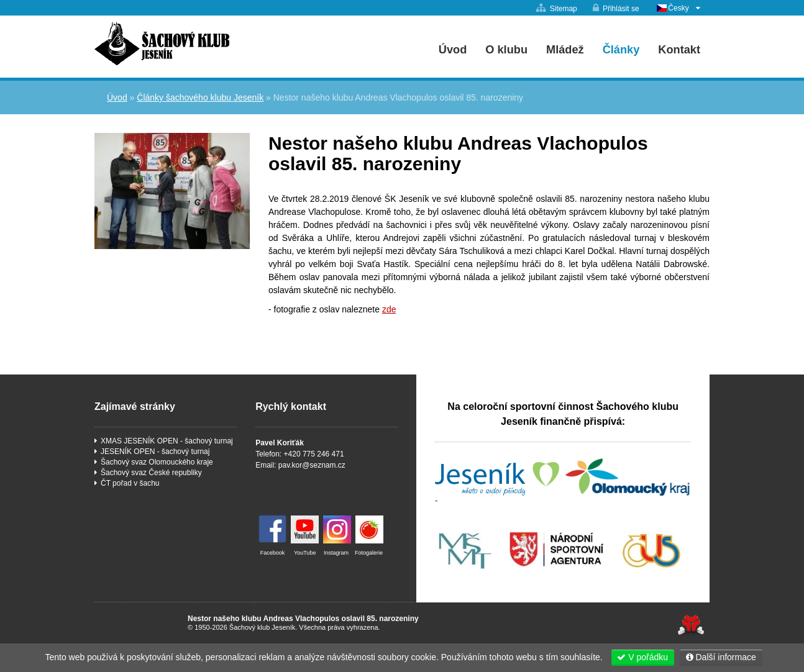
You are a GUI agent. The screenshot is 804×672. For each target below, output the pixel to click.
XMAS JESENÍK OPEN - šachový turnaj (167, 441)
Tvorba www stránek (691, 625)
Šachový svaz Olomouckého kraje (157, 462)
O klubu (506, 50)
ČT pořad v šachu (130, 483)
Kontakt (679, 50)
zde (389, 309)
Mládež (565, 50)
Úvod (162, 43)
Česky (678, 8)
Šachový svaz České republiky (151, 473)
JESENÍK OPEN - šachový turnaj (155, 452)
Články (621, 50)
